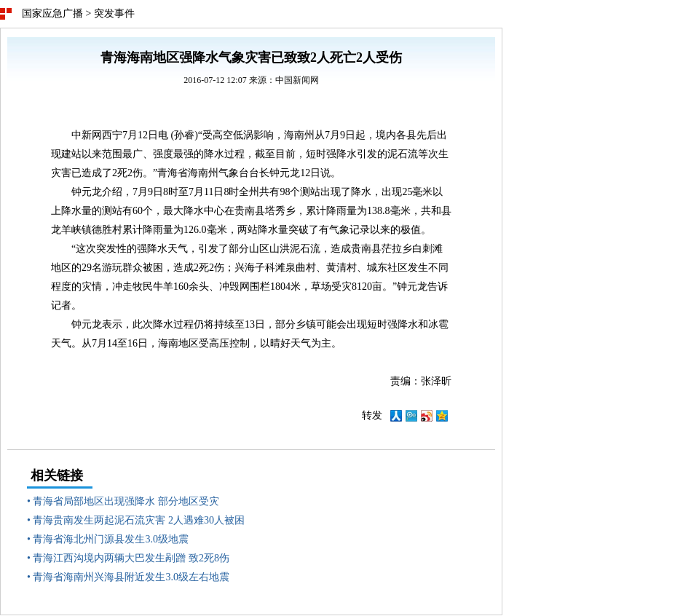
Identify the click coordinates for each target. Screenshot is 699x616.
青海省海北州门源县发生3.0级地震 (111, 539)
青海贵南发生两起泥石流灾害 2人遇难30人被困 (139, 520)
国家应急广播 (52, 13)
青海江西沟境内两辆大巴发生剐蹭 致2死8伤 (131, 558)
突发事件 (114, 13)
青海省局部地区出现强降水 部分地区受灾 (126, 501)
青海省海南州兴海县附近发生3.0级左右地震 (131, 577)
